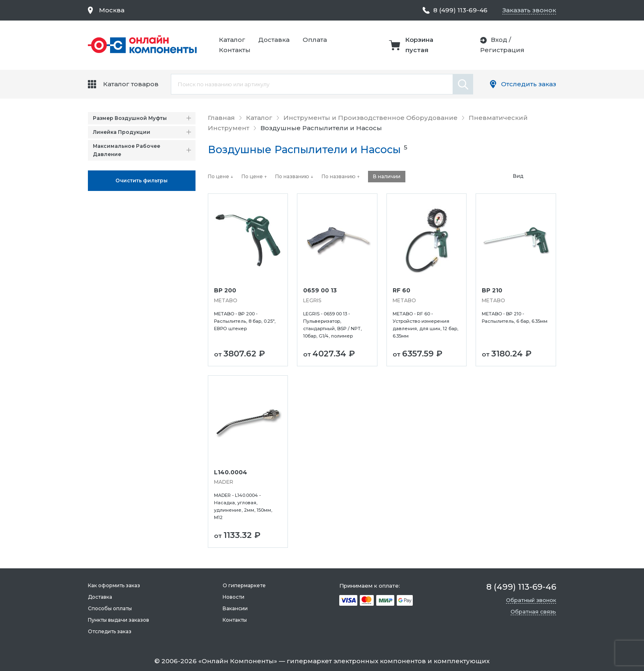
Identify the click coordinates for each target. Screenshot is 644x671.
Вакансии (235, 608)
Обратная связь (533, 611)
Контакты (235, 50)
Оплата (315, 40)
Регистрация (502, 50)
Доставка (274, 40)
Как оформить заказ (114, 585)
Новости (233, 597)
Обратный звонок (531, 600)
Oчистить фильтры (141, 180)
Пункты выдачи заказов (118, 620)
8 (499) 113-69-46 (460, 10)
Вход (499, 40)
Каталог (232, 40)
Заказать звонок (529, 10)
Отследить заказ (529, 84)
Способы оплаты (110, 608)
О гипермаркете (244, 585)
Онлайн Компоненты (238, 661)
